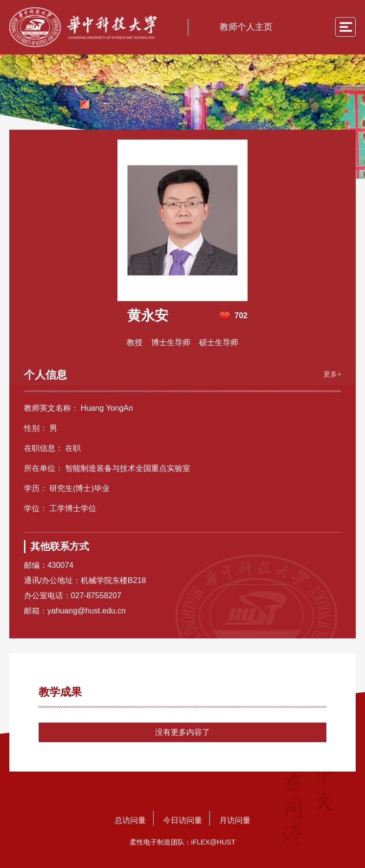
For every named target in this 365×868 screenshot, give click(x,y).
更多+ (332, 374)
